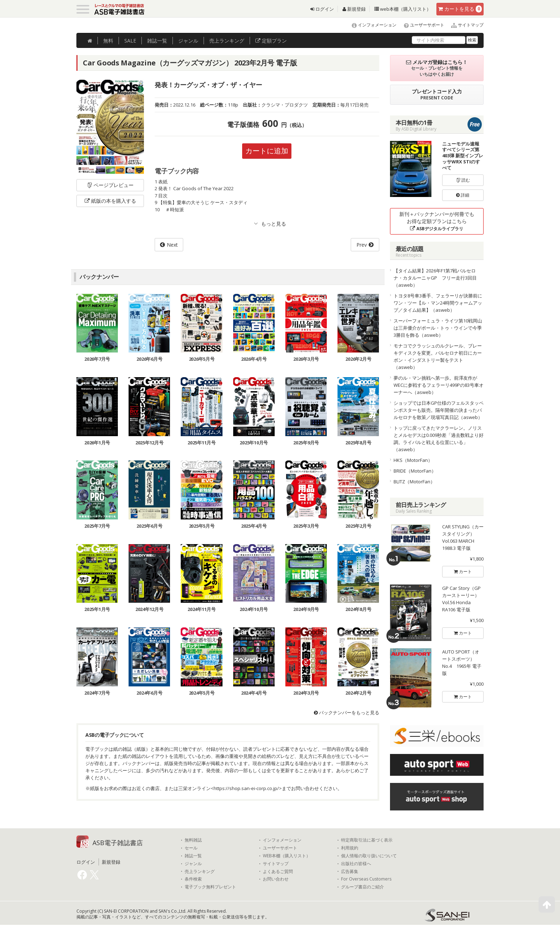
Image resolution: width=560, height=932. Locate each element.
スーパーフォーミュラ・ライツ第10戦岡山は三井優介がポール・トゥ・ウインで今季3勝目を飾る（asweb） (438, 328)
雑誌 (157, 41)
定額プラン (271, 41)
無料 (108, 41)
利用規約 (350, 848)
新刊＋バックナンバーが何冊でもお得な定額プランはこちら (437, 221)
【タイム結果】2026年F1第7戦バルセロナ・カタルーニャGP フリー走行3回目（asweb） (435, 278)
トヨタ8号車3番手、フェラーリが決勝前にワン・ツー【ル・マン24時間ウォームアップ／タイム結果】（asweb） (438, 303)
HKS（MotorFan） (413, 460)
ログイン (322, 9)
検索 (472, 40)
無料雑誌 (193, 840)
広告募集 (350, 872)
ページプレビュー (110, 185)
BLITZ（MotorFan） (414, 482)
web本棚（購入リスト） (403, 9)
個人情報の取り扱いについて (369, 856)
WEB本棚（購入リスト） (287, 856)
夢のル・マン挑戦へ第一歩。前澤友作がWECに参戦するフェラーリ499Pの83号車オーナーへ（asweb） (439, 385)
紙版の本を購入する (110, 201)
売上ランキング (200, 872)
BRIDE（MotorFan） (415, 471)
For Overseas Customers (366, 879)
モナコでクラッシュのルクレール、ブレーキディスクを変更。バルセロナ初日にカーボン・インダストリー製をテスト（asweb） (438, 356)
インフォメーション (371, 25)
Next (172, 245)
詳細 (463, 195)
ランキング (227, 41)
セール (191, 848)
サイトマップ (464, 25)
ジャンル (188, 41)
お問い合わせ (276, 879)
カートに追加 (267, 151)
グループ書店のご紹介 (362, 887)
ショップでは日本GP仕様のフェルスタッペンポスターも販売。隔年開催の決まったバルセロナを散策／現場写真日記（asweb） (439, 410)
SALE (130, 41)
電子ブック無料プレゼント (210, 887)
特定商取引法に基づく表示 (367, 840)
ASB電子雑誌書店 (118, 843)
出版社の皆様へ (356, 864)
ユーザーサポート (421, 25)
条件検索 (193, 879)
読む (463, 180)
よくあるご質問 (278, 872)
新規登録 (354, 9)
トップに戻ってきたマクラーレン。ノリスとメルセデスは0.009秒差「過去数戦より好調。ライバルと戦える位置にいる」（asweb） (439, 439)
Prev (362, 245)
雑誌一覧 (193, 856)
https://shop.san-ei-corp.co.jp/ (246, 788)
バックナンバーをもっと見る (347, 712)
